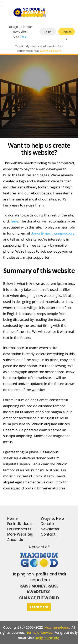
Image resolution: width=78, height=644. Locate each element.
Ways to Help (52, 519)
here (23, 36)
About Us (15, 540)
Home (12, 519)
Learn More (39, 607)
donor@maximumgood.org (53, 233)
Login (48, 32)
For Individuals (20, 524)
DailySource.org (47, 638)
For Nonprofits (19, 529)
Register (67, 33)
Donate (47, 524)
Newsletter (50, 529)
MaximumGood (57, 627)
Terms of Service (39, 633)
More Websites (20, 534)
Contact (48, 534)
